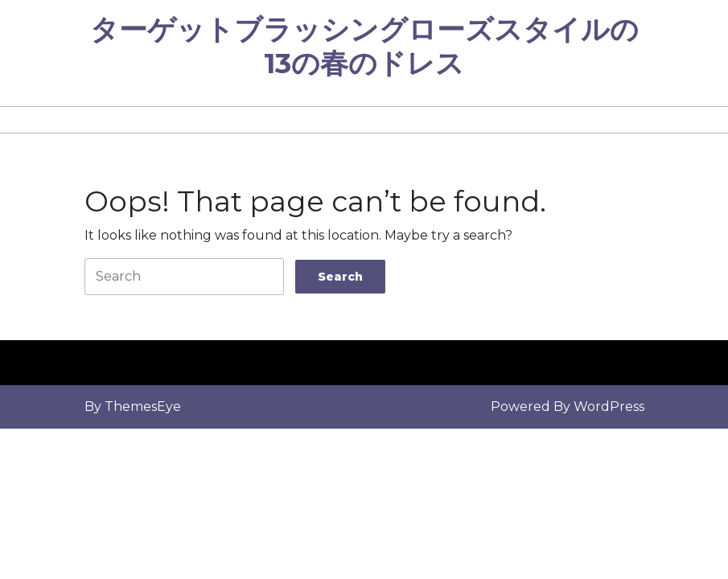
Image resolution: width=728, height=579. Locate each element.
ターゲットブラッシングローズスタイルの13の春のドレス (364, 46)
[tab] (340, 277)
